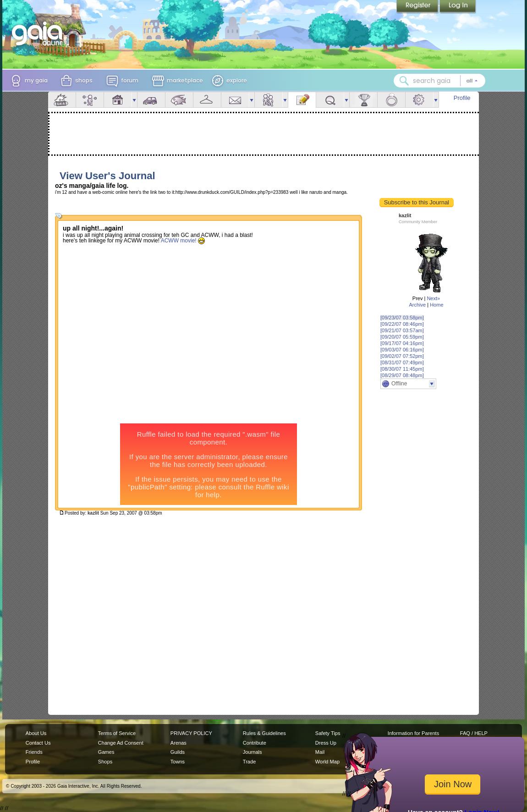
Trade (249, 762)
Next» (433, 298)
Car (151, 100)
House (118, 100)
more (134, 100)
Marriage (391, 100)
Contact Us (38, 743)
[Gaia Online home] (39, 33)
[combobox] (439, 81)
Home (436, 305)
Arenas (178, 743)
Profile (462, 98)
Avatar (90, 100)
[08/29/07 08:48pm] (402, 375)
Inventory (207, 100)
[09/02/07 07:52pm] (402, 356)
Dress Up (326, 743)
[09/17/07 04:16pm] (402, 343)
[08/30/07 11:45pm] (402, 369)
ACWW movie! (184, 241)
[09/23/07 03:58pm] (402, 318)
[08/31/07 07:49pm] (402, 362)
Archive (417, 305)
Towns (178, 762)
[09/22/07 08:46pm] (402, 324)
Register (418, 7)
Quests (330, 100)
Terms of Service (117, 733)
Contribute (255, 743)
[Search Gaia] (404, 81)
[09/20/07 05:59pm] (402, 337)
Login (458, 7)
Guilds (178, 752)
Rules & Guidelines (264, 733)
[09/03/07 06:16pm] (402, 350)
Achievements (363, 100)
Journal (302, 100)
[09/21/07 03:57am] (402, 330)
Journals (253, 752)
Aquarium (179, 100)
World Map (327, 762)
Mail (235, 100)
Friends (269, 100)
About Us (36, 733)
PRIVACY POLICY (191, 733)
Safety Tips (328, 733)
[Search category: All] (472, 81)
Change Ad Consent (121, 743)
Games (106, 752)
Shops (105, 762)
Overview (62, 100)
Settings (419, 100)
